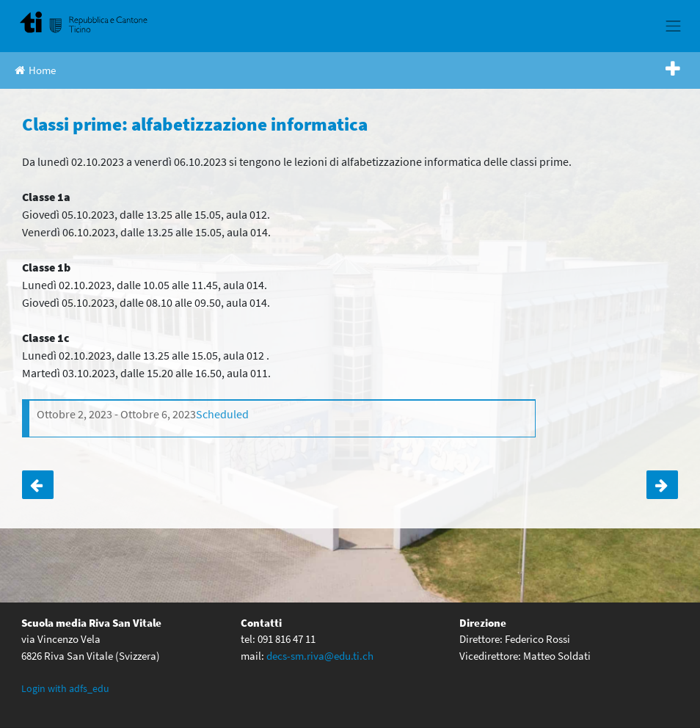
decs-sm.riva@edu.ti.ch (320, 656)
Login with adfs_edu (65, 688)
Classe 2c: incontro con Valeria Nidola (662, 485)
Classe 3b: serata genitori (38, 485)
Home (35, 70)
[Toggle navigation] (674, 26)
